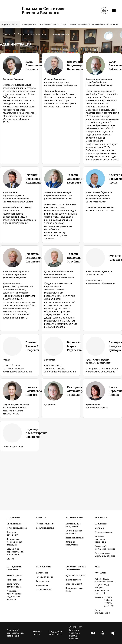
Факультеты (42, 585)
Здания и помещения (12, 533)
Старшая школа (44, 589)
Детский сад (42, 573)
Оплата (10, 559)
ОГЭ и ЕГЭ (99, 528)
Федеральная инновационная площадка (14, 542)
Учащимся (101, 518)
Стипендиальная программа (74, 532)
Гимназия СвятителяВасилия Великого (43, 10)
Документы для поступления (73, 525)
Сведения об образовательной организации (15, 552)
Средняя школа (44, 581)
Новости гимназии (45, 524)
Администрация (10, 24)
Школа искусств (73, 580)
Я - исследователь (104, 532)
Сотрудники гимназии (14, 568)
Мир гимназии (14, 524)
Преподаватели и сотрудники (32, 34)
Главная (6, 34)
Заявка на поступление (72, 543)
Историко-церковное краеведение (101, 539)
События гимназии (45, 528)
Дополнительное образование (76, 568)
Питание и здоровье (17, 528)
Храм (98, 567)
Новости (41, 518)
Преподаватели (29, 24)
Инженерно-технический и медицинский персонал (94, 24)
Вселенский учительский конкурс (105, 547)
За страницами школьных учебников (105, 554)
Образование (43, 567)
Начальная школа (44, 577)
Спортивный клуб (74, 584)
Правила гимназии (75, 538)
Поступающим (74, 518)
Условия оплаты (37, 633)
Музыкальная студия (76, 576)
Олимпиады (101, 524)
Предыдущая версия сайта (55, 633)
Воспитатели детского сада (53, 24)
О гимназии (13, 518)
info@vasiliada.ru (103, 613)
